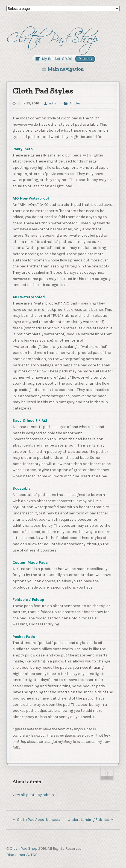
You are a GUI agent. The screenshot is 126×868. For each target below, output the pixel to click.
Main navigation (66, 70)
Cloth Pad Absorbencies (36, 820)
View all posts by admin (35, 795)
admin (54, 103)
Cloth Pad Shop (24, 849)
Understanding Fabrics (91, 820)
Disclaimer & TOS (22, 855)
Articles (75, 103)
